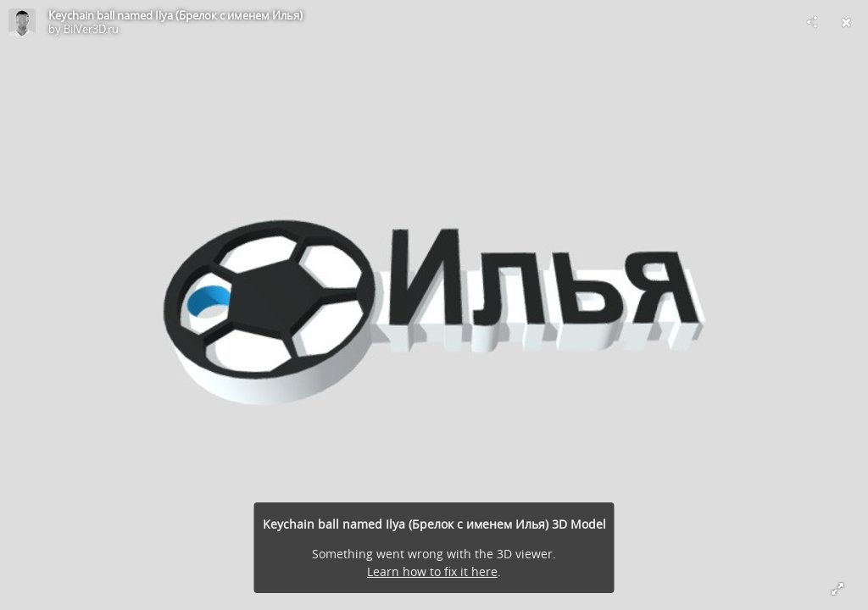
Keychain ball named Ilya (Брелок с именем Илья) (175, 15)
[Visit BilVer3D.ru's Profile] (22, 22)
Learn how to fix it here (432, 571)
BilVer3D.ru (91, 29)
